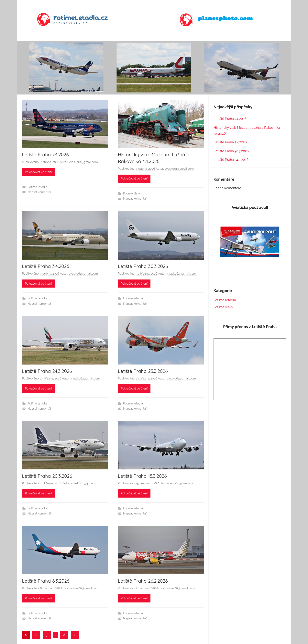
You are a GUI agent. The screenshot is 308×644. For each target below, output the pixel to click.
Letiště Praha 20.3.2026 (47, 476)
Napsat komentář (39, 192)
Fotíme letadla (37, 187)
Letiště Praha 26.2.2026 (143, 581)
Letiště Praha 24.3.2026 (47, 371)
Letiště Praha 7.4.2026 (45, 155)
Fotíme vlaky (132, 193)
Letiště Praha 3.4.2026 (46, 266)
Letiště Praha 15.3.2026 (142, 476)
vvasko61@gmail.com (83, 162)
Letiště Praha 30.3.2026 (143, 266)
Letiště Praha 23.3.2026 (143, 371)
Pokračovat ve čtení (38, 172)
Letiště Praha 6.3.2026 (46, 581)
